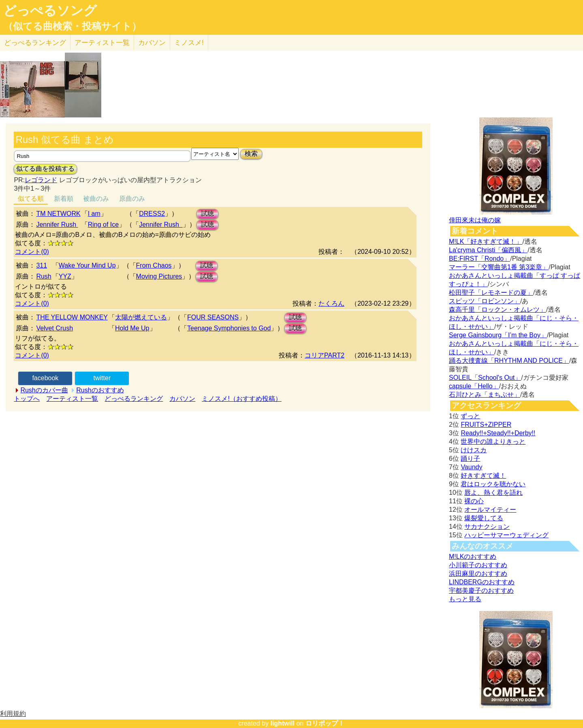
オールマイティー (490, 510)
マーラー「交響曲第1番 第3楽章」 (499, 267)
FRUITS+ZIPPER (486, 425)
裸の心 (474, 501)
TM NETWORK (58, 214)
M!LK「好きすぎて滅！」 (486, 242)
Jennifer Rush (57, 225)
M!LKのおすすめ (473, 557)
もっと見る (465, 599)
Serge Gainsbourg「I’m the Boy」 (498, 335)
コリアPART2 (325, 355)
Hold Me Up (132, 328)
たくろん (331, 303)
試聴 (207, 214)
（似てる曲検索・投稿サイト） (72, 26)
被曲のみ (96, 199)
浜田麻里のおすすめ (478, 574)
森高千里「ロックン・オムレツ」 (498, 310)
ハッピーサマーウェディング (506, 535)
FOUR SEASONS (213, 317)
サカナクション (487, 527)
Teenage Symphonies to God (229, 328)
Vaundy (471, 467)
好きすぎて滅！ (483, 476)
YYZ (65, 276)
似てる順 (31, 199)
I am (94, 214)
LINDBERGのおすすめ (482, 582)
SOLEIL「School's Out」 (485, 378)
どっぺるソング (50, 11)
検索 (251, 154)
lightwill (282, 723)
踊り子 (470, 459)
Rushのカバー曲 (44, 390)
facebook (45, 378)
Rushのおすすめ (100, 390)
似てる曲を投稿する (45, 169)
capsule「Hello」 (474, 386)
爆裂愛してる (484, 518)
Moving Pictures (159, 276)
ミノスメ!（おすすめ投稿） (241, 399)
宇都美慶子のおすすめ (481, 591)
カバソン (152, 43)
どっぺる (35, 43)
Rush (44, 276)
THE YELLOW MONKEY (72, 317)
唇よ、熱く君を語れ (493, 493)
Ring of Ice (103, 225)
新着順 (64, 199)
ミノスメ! (189, 43)
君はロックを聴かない (493, 484)
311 (42, 265)
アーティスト (102, 43)
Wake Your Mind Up (87, 265)
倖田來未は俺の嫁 (475, 220)
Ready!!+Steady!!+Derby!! (498, 433)
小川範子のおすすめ (478, 565)
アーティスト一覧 (72, 399)
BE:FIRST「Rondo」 (479, 259)
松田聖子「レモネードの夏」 (491, 293)
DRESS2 (152, 214)
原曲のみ (132, 199)
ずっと (470, 416)
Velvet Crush (54, 328)
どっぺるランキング (134, 399)
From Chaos (154, 265)
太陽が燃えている (141, 317)
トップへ (27, 399)
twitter (102, 378)
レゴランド (41, 180)
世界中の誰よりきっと (493, 442)
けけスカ (474, 450)
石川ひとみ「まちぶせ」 (485, 395)
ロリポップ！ (325, 723)
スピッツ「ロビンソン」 (485, 301)
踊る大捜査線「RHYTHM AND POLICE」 (509, 361)
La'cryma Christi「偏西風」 (488, 250)
